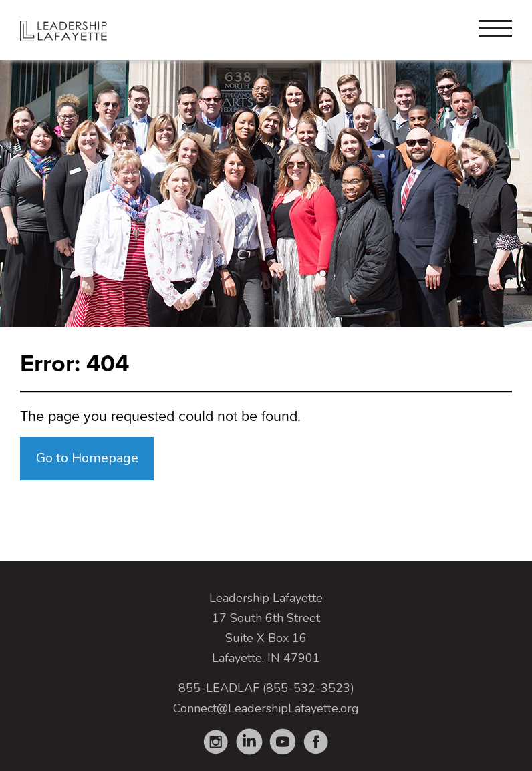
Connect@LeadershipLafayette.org (266, 708)
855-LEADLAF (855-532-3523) (266, 688)
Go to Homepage (87, 458)
